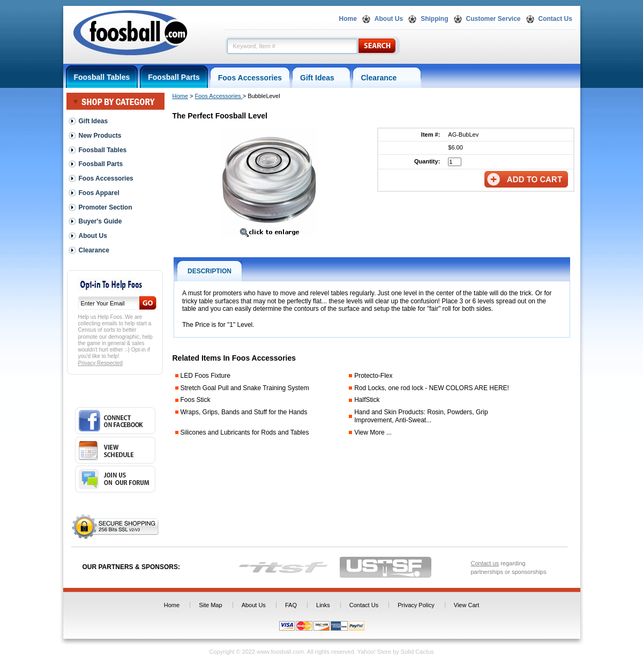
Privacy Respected (100, 363)
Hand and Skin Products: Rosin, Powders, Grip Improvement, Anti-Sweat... (421, 416)
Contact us (485, 563)
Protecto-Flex (373, 376)
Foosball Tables (102, 77)
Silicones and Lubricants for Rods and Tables (245, 432)
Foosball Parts (174, 77)
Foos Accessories (250, 78)
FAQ (291, 605)
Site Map (210, 605)
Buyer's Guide (100, 221)
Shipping (434, 19)
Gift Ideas (321, 78)
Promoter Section (106, 207)
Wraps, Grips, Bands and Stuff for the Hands (244, 412)
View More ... (373, 432)
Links (323, 605)
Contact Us (555, 19)
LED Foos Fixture (205, 376)
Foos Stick (196, 400)
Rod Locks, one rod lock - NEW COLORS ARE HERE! (432, 388)
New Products (100, 136)
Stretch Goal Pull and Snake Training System (245, 388)
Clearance (387, 78)
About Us (389, 19)
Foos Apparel (99, 193)
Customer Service (494, 19)
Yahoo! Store (374, 652)
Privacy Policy (416, 605)
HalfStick (367, 400)
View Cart (466, 605)
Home (348, 19)
